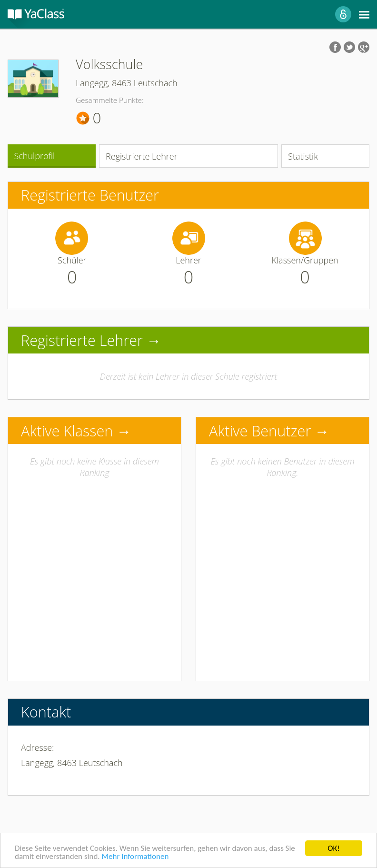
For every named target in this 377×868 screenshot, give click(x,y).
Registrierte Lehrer (142, 156)
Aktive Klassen (67, 431)
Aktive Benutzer (260, 431)
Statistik (303, 156)
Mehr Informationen (135, 857)
